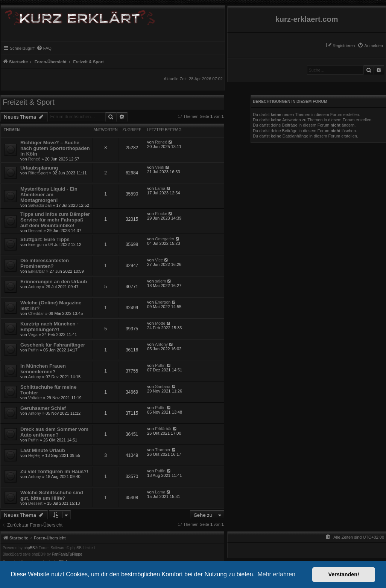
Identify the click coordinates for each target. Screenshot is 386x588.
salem (160, 281)
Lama (160, 188)
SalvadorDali (40, 205)
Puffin (33, 350)
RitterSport (38, 173)
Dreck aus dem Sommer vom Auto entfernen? (54, 432)
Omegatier (165, 239)
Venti (160, 167)
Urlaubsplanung (39, 168)
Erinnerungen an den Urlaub (54, 282)
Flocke (161, 214)
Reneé (34, 159)
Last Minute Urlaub (43, 450)
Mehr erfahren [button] (276, 574)
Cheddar (36, 313)
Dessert (35, 231)
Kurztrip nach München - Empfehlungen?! (49, 327)
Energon (36, 244)
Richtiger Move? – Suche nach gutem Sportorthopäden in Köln (55, 148)
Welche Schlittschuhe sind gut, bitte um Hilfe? (52, 495)
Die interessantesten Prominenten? (45, 263)
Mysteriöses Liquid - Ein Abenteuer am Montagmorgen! (49, 195)
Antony (35, 287)
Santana (163, 386)
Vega (33, 334)
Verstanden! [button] (344, 574)
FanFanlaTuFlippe (67, 554)
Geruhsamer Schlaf (43, 408)
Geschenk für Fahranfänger (53, 345)
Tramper (163, 450)
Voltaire (35, 398)
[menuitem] (370, 46)
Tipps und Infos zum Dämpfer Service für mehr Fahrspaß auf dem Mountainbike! (55, 220)
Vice (159, 260)
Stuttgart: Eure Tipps (45, 239)
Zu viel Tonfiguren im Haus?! (54, 471)
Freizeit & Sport (29, 102)
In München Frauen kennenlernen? (43, 369)
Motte (160, 323)
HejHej (34, 455)
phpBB (29, 548)
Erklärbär (37, 271)
